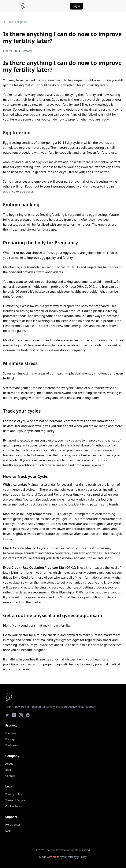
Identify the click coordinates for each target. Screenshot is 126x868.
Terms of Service (16, 800)
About (9, 764)
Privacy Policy (14, 794)
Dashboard (12, 745)
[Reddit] (28, 715)
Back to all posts (15, 22)
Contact (10, 776)
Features (11, 733)
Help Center (13, 824)
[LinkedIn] (14, 715)
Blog (8, 770)
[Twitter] (7, 715)
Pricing (10, 739)
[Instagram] (21, 715)
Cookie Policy (13, 806)
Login (76, 6)
